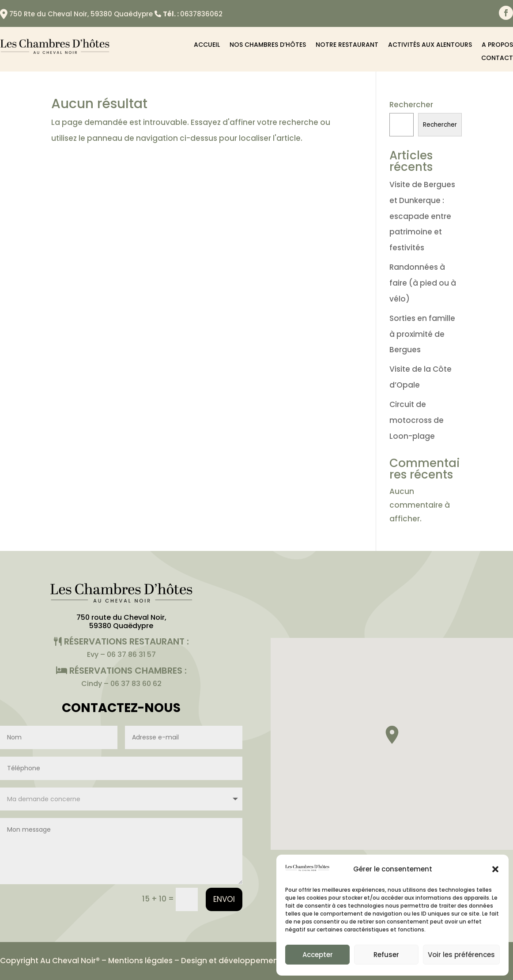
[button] (495, 869)
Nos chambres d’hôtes (268, 45)
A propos (497, 45)
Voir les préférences (461, 955)
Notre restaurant (347, 45)
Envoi (224, 899)
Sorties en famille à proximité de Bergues (422, 334)
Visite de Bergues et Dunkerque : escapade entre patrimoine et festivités (422, 216)
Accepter (318, 955)
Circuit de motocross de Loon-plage (417, 420)
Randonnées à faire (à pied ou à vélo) (423, 283)
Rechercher (411, 105)
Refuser (386, 955)
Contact (497, 58)
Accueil (207, 45)
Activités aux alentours (430, 45)
